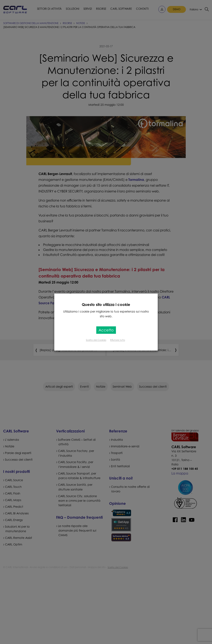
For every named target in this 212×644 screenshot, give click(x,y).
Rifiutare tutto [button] (118, 340)
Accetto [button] (106, 330)
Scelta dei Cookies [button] (96, 340)
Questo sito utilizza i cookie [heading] (106, 304)
